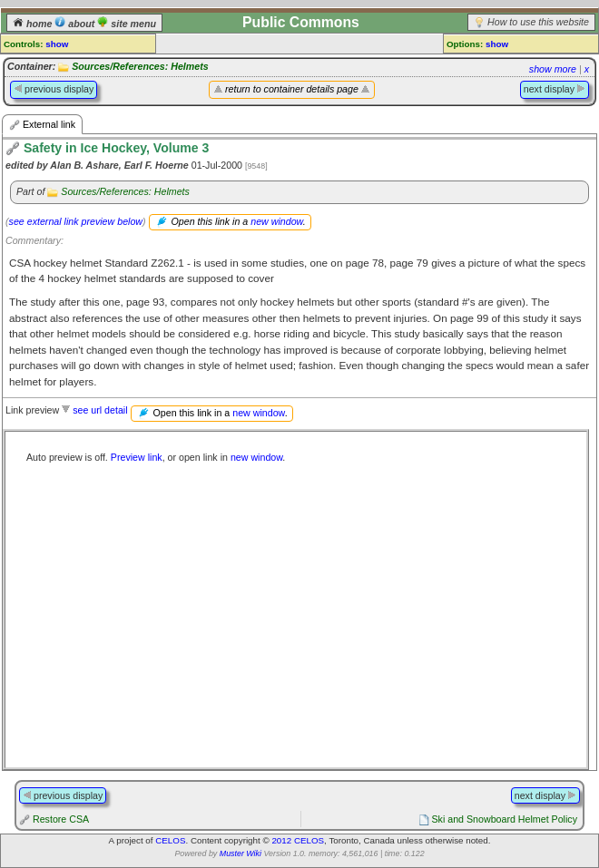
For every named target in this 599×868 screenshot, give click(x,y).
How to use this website (538, 22)
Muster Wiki (241, 853)
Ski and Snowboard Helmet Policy (504, 819)
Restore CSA (61, 819)
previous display (54, 89)
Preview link (137, 457)
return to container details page (292, 89)
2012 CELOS (298, 840)
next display (555, 89)
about (76, 24)
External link (42, 125)
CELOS (170, 840)
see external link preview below (76, 221)
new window (276, 221)
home (34, 24)
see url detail (100, 410)
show (57, 44)
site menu (127, 24)
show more (553, 69)
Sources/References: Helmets (140, 66)
